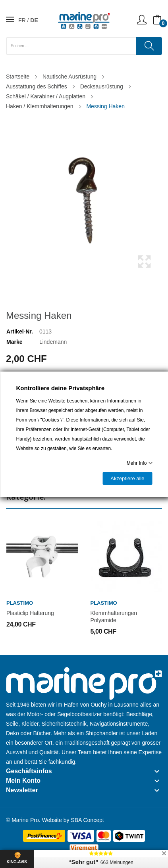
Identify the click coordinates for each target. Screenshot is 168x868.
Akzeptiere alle (127, 478)
